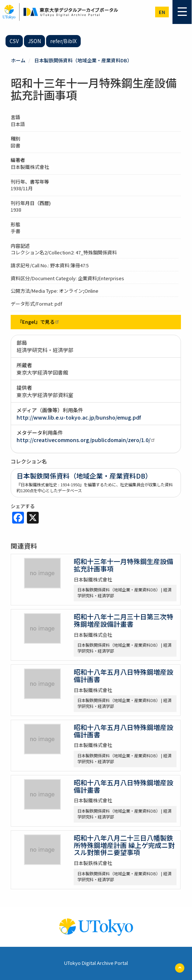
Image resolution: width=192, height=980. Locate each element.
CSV (14, 41)
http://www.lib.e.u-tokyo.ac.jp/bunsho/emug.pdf (79, 417)
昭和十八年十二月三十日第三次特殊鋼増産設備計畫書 (123, 620)
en (162, 12)
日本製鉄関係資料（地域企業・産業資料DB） (83, 60)
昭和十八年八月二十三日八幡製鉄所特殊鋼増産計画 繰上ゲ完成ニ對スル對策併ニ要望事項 (124, 845)
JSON (34, 41)
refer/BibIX (63, 41)
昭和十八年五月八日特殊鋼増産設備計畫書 (123, 786)
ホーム (18, 60)
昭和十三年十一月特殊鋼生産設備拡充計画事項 (123, 565)
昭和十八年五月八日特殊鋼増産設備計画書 (123, 675)
